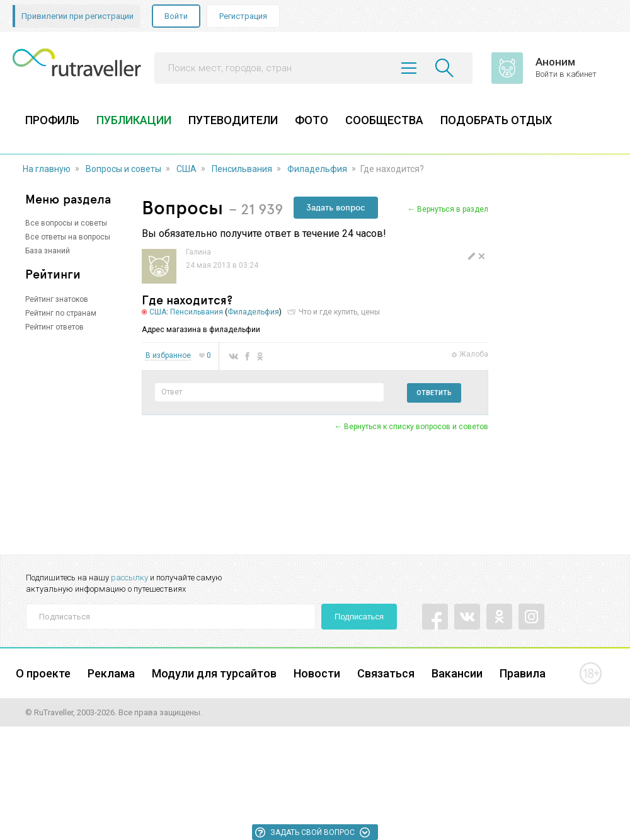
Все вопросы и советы (66, 223)
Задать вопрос (336, 207)
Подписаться (359, 617)
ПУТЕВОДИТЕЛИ (233, 120)
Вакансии (457, 673)
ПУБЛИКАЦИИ (134, 120)
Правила (523, 673)
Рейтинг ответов (54, 327)
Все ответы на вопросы (68, 237)
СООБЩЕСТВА (384, 120)
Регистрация (243, 16)
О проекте (43, 673)
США (186, 169)
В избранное (168, 356)
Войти (176, 16)
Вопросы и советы (123, 169)
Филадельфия (317, 169)
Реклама (111, 673)
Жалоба (474, 354)
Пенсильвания (242, 169)
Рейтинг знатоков (57, 299)
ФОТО (312, 120)
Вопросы (182, 207)
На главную (47, 169)
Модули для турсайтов (214, 673)
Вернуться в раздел (453, 209)
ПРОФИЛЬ (52, 120)
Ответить (434, 393)
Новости (317, 673)
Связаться (386, 673)
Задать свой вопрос (312, 832)
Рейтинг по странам (61, 313)
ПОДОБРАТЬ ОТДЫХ (496, 120)
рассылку (129, 578)
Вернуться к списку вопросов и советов (416, 427)
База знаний (48, 251)
